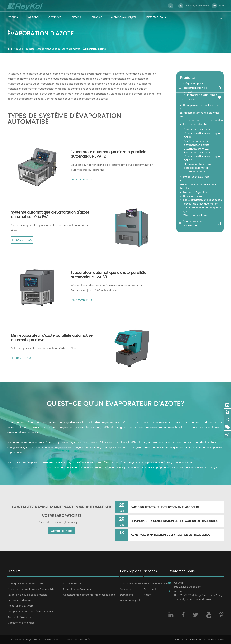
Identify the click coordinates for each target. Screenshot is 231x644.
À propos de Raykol (131, 584)
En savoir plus (82, 180)
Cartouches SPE (72, 584)
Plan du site (182, 640)
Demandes (126, 595)
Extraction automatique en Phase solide (200, 115)
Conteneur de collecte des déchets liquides (89, 595)
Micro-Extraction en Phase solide (203, 200)
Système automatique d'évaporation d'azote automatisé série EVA (50, 215)
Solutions (125, 589)
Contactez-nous (62, 531)
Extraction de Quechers (77, 589)
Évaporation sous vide (196, 177)
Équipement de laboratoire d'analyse (58, 49)
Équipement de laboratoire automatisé (30, 468)
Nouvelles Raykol (130, 600)
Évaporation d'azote (94, 49)
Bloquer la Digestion (195, 192)
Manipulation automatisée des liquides (198, 187)
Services (150, 572)
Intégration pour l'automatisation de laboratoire (193, 88)
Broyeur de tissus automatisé (201, 204)
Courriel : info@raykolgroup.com (62, 522)
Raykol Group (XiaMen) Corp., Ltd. (46, 640)
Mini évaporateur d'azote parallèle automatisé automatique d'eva (52, 338)
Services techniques (156, 584)
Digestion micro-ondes (197, 196)
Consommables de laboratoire (193, 223)
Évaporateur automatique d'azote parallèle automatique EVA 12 (109, 154)
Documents (151, 589)
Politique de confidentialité (208, 640)
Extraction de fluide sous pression (203, 121)
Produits (30, 49)
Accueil (18, 49)
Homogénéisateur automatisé (201, 105)
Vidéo (147, 595)
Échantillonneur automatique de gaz (202, 210)
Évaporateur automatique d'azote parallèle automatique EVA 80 (109, 275)
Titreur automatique (195, 215)
